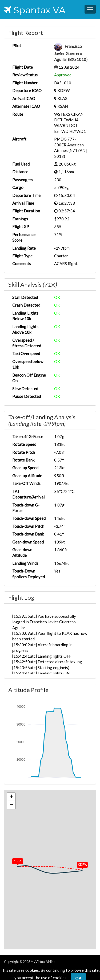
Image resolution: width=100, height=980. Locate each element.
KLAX (62, 98)
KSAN (63, 106)
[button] (79, 864)
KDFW (63, 90)
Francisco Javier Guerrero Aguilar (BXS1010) (71, 53)
